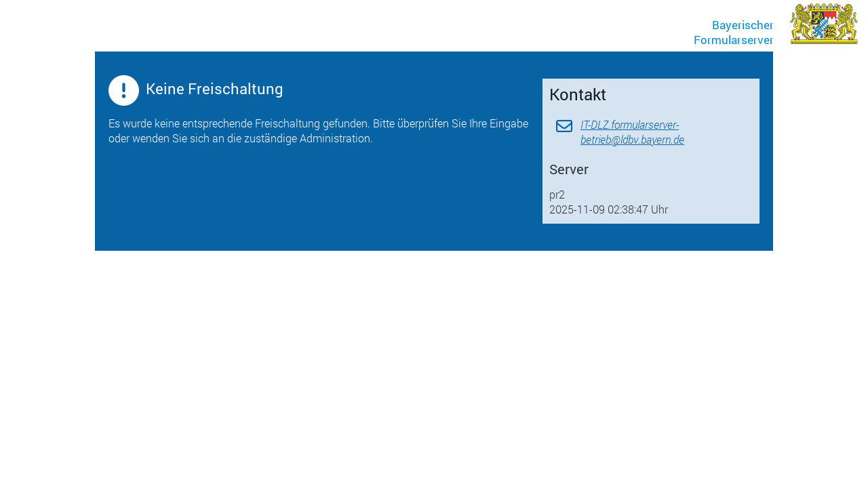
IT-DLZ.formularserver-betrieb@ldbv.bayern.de (632, 132)
